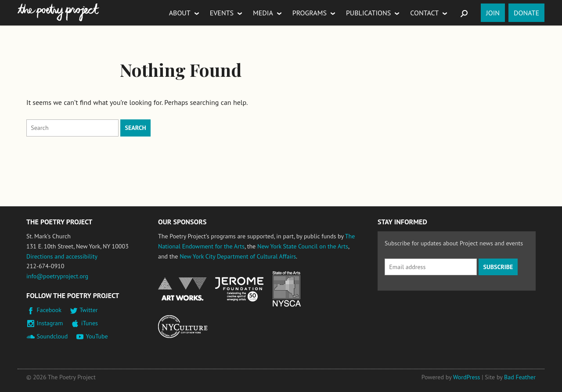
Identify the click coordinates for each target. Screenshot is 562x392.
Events (222, 13)
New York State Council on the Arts (303, 246)
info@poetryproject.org (57, 276)
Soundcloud (52, 336)
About (180, 13)
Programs (310, 13)
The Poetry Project (58, 13)
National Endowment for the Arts (182, 289)
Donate (526, 13)
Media (263, 13)
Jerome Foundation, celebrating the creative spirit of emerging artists (239, 289)
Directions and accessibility (62, 256)
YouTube (97, 336)
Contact (424, 13)
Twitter (88, 310)
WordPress (467, 377)
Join (493, 13)
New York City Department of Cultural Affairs (238, 256)
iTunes (90, 323)
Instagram (50, 323)
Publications (368, 13)
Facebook (49, 310)
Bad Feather (520, 377)
